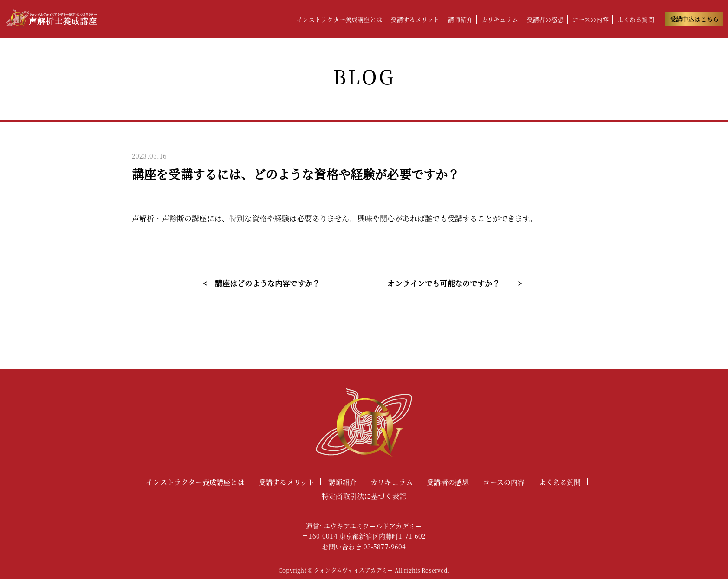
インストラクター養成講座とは (339, 19)
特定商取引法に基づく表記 (364, 496)
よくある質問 (636, 19)
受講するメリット (415, 19)
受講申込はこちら (694, 19)
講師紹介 (460, 19)
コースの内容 (591, 19)
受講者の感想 (545, 19)
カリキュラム (500, 19)
